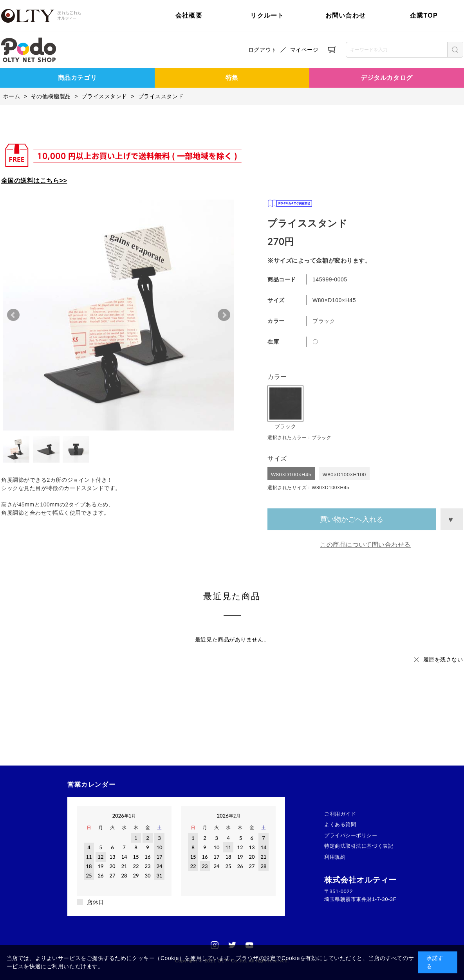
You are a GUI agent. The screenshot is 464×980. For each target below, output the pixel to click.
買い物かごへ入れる (352, 519)
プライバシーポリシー (351, 835)
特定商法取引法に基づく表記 (359, 846)
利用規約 (335, 857)
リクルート (267, 15)
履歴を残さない (443, 659)
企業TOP (424, 15)
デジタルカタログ (386, 78)
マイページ (304, 50)
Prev (13, 315)
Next (224, 315)
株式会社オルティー (360, 880)
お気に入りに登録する (451, 519)
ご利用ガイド (340, 814)
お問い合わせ (346, 15)
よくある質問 (340, 824)
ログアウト (263, 50)
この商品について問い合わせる (365, 545)
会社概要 (189, 15)
